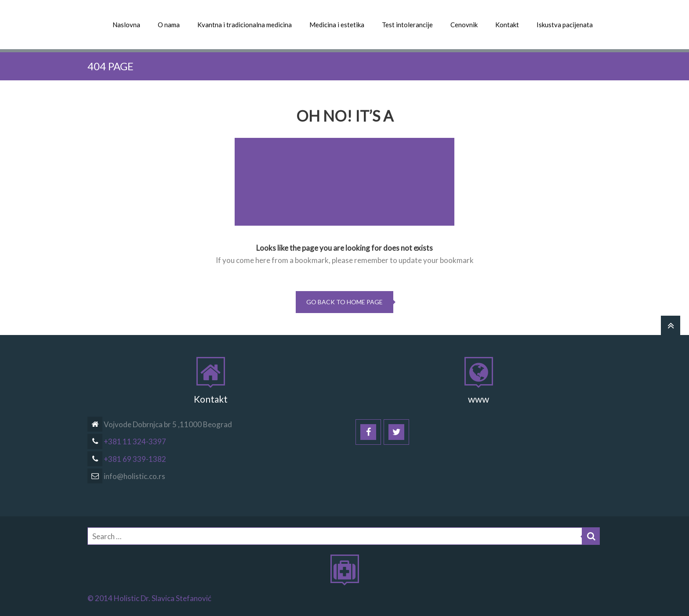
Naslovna (126, 25)
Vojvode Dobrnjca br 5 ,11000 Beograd (160, 424)
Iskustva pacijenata (565, 25)
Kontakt (507, 25)
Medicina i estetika (337, 25)
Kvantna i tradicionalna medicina (245, 25)
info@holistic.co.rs (126, 476)
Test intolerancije (407, 25)
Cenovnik (464, 25)
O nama (169, 25)
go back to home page (344, 302)
